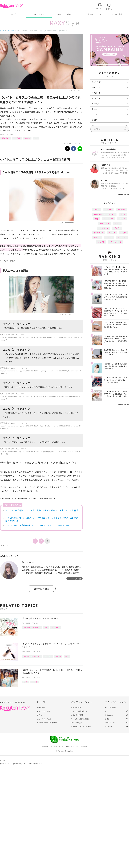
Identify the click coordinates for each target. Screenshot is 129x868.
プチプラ (117, 228)
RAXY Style (39, 14)
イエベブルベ (98, 233)
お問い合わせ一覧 (19, 764)
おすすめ (108, 210)
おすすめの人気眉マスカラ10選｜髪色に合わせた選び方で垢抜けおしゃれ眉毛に (42, 512)
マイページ (41, 715)
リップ (117, 223)
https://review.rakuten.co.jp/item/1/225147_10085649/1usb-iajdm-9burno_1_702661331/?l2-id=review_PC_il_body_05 (41, 398)
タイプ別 (101, 242)
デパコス (97, 237)
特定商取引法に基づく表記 (81, 727)
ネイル (94, 109)
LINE (107, 719)
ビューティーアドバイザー (47, 723)
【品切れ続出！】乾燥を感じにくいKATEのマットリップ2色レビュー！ (38, 525)
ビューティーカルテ (44, 719)
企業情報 (45, 747)
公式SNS (89, 14)
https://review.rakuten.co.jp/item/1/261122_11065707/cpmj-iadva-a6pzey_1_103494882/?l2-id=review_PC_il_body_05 (41, 372)
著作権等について (72, 747)
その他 (94, 120)
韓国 (46, 628)
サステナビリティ (36, 764)
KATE (36, 138)
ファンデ (109, 237)
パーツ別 (35, 682)
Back (4, 546)
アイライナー (56, 628)
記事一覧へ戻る (41, 589)
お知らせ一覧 (76, 707)
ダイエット (122, 237)
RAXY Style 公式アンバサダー (32, 628)
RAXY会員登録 (111, 707)
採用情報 (84, 747)
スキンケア (96, 82)
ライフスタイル (116, 242)
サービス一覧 (5, 764)
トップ (13, 14)
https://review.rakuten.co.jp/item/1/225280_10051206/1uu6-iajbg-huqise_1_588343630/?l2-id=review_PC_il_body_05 (41, 339)
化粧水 (123, 233)
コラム (94, 114)
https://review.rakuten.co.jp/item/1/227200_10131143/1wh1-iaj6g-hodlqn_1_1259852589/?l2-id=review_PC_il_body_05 (41, 427)
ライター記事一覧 (75, 579)
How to (25, 682)
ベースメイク (97, 87)
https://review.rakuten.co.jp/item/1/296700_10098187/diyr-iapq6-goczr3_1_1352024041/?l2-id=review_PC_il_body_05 (41, 453)
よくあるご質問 (116, 14)
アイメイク (10, 135)
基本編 (123, 214)
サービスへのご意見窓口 (80, 719)
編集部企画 (121, 210)
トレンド (122, 219)
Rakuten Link (110, 723)
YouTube (108, 727)
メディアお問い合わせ (79, 711)
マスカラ (27, 138)
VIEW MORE (123, 194)
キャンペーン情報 (64, 14)
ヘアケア (95, 104)
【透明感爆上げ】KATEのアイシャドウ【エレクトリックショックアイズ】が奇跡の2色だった (42, 519)
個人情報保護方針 (57, 747)
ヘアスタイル (104, 228)
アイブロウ (17, 138)
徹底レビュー (5, 138)
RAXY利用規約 (77, 723)
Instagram (109, 715)
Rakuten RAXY (11, 6)
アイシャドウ (108, 219)
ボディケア (96, 98)
